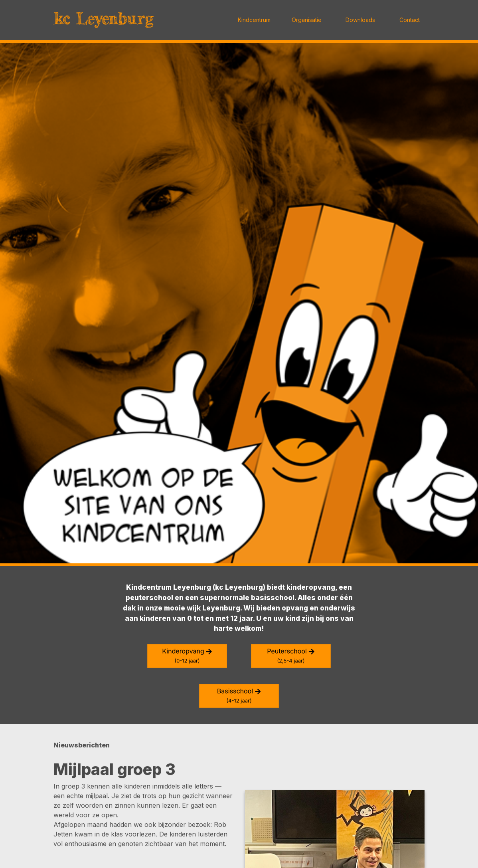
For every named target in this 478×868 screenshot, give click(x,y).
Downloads (360, 20)
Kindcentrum (254, 20)
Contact (410, 20)
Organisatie (307, 20)
